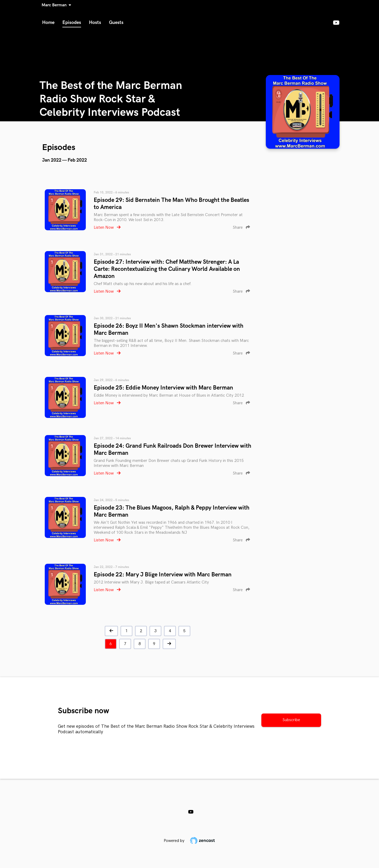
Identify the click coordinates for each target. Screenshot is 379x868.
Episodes (72, 23)
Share (241, 228)
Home (48, 23)
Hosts (95, 23)
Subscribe (291, 720)
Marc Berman (55, 5)
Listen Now (107, 228)
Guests (116, 23)
